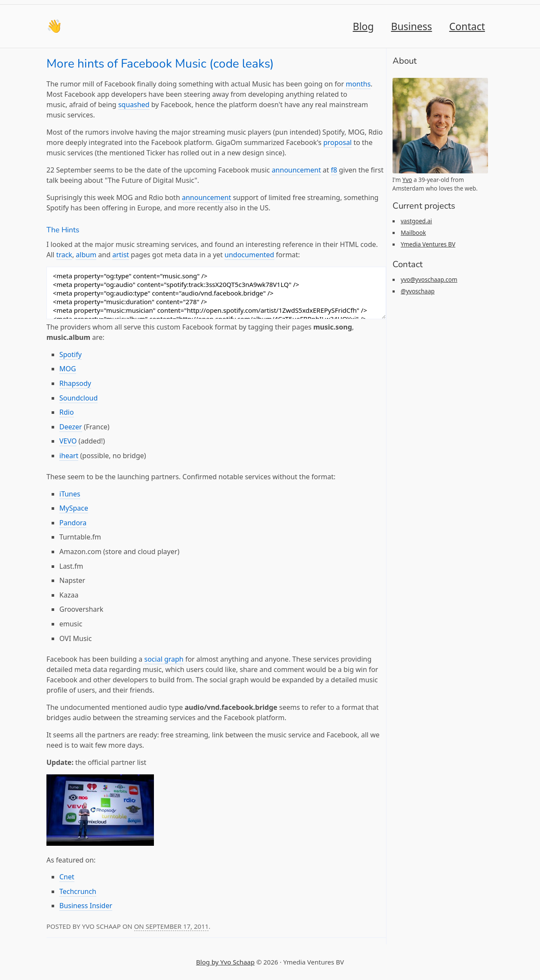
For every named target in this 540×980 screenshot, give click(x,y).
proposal (337, 142)
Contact (467, 26)
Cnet (67, 877)
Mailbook (413, 233)
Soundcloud (78, 398)
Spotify (71, 354)
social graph (164, 659)
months (358, 84)
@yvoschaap (418, 291)
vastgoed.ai (416, 221)
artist (121, 255)
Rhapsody (75, 383)
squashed (134, 105)
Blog (363, 26)
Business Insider (86, 906)
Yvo (407, 180)
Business (411, 26)
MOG (68, 369)
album (86, 255)
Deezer (71, 427)
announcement (296, 170)
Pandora (73, 523)
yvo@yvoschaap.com (429, 280)
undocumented (249, 255)
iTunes (70, 494)
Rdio (67, 412)
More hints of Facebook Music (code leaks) (160, 64)
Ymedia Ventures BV (428, 244)
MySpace (74, 508)
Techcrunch (78, 891)
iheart (69, 456)
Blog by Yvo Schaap (225, 962)
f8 (334, 170)
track (64, 255)
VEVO (68, 441)
